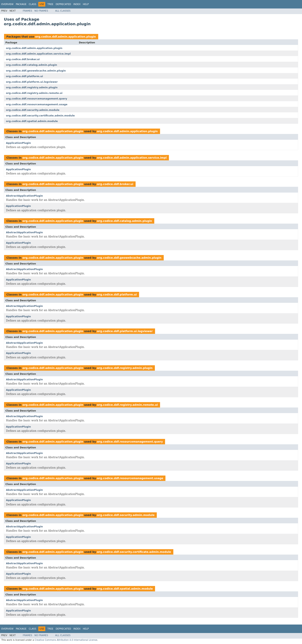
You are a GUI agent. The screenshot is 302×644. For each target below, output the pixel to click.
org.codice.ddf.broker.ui (23, 59)
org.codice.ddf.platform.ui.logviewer (32, 82)
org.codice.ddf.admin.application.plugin (65, 37)
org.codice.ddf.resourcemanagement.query (37, 99)
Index (77, 4)
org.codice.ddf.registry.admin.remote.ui (34, 93)
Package (21, 4)
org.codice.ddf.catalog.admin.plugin (31, 65)
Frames (27, 11)
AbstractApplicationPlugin (24, 196)
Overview (7, 4)
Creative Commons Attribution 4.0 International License (66, 640)
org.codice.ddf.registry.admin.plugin (32, 87)
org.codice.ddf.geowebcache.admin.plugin (36, 71)
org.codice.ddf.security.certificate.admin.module (40, 116)
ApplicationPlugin (18, 143)
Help (86, 4)
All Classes (63, 11)
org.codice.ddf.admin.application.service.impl (38, 54)
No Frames (41, 11)
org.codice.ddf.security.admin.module (33, 110)
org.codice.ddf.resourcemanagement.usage (37, 104)
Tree (50, 4)
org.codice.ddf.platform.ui (24, 76)
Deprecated (63, 4)
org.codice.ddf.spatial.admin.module (32, 121)
